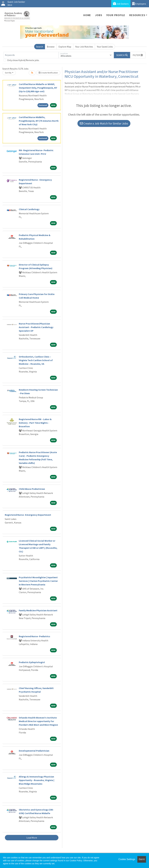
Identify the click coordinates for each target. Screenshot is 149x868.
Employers (139, 4)
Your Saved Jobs (105, 47)
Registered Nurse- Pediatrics (34, 636)
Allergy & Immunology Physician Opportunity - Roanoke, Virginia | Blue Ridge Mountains (37, 780)
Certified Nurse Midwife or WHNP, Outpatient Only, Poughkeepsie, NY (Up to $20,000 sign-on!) (38, 88)
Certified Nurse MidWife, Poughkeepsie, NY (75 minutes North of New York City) (39, 121)
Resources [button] (137, 15)
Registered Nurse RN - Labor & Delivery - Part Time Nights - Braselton (35, 423)
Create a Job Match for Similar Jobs (104, 123)
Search (40, 47)
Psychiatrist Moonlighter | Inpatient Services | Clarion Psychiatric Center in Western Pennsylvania (38, 581)
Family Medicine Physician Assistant (38, 610)
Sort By (8, 73)
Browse (51, 47)
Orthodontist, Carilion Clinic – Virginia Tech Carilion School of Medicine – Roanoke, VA (36, 360)
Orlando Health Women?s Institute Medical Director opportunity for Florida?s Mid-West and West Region (38, 721)
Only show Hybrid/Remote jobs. (23, 60)
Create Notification (48, 73)
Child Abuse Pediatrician (32, 489)
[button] (138, 55)
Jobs (99, 15)
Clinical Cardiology (29, 209)
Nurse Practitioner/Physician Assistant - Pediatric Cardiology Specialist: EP (36, 327)
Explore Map (65, 47)
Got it (142, 859)
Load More (32, 838)
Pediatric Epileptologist (32, 662)
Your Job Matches (84, 47)
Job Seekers (121, 4)
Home (87, 15)
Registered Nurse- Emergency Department (28, 515)
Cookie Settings (127, 859)
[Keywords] (31, 55)
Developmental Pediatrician (34, 751)
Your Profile (116, 15)
